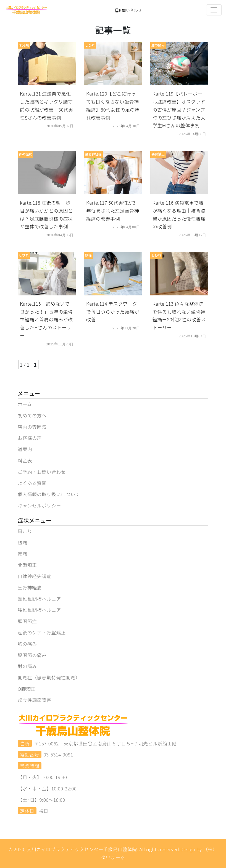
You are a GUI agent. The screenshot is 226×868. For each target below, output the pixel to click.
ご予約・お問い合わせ (42, 472)
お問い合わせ (129, 10)
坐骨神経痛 (30, 587)
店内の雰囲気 (32, 427)
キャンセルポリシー (39, 505)
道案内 (25, 449)
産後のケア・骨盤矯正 (42, 632)
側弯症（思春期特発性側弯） (49, 677)
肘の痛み (27, 666)
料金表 (25, 460)
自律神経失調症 (35, 576)
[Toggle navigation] (214, 10)
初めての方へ (32, 415)
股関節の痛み (32, 655)
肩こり (25, 531)
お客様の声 (30, 438)
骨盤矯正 (27, 565)
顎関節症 (27, 621)
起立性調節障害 (35, 700)
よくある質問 (32, 483)
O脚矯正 (27, 689)
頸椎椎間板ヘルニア (39, 599)
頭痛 (23, 553)
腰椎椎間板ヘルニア (39, 610)
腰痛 (23, 542)
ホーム (25, 404)
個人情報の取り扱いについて (49, 494)
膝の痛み (27, 644)
